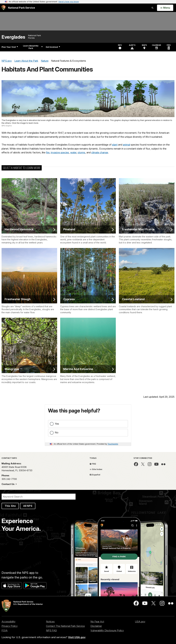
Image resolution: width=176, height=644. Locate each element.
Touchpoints (113, 444)
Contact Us (8, 484)
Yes (57, 424)
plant (115, 145)
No (57, 432)
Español (95, 475)
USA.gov (140, 622)
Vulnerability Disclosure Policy (107, 630)
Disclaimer (96, 626)
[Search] (39, 497)
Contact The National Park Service (65, 626)
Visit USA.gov (77, 637)
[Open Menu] (165, 8)
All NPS (28, 506)
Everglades (13, 37)
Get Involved (53, 47)
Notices (50, 622)
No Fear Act (97, 622)
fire (48, 152)
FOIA (5, 630)
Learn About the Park (33, 47)
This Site (10, 506)
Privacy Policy (10, 626)
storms (81, 152)
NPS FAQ (51, 630)
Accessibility (8, 622)
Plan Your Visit (10, 47)
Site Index (96, 469)
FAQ (93, 464)
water (73, 152)
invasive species (60, 152)
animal (126, 145)
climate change (100, 152)
